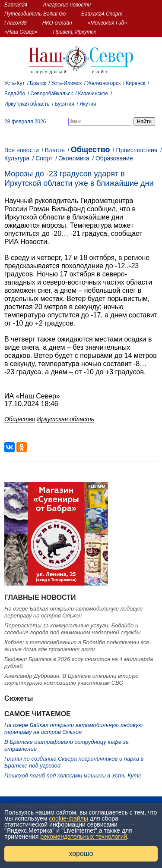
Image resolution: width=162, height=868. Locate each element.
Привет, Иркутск (75, 32)
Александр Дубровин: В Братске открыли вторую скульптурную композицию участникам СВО (71, 679)
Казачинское (93, 94)
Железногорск (104, 83)
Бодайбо (15, 94)
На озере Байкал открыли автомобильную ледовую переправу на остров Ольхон (73, 612)
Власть (55, 150)
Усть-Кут (14, 83)
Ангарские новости (67, 5)
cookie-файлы (68, 818)
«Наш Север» (21, 32)
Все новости (22, 150)
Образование (114, 158)
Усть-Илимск (67, 83)
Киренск (135, 83)
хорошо (81, 854)
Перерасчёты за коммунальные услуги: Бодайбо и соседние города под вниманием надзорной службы (73, 629)
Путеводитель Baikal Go (35, 14)
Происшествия (137, 150)
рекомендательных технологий (84, 837)
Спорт (44, 158)
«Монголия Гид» (107, 23)
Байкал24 (16, 5)
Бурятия (65, 104)
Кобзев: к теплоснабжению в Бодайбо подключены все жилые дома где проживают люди (77, 646)
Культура (17, 158)
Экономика (74, 158)
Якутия (88, 104)
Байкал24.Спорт (102, 14)
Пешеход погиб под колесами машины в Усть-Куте (73, 776)
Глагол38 (16, 23)
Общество (91, 150)
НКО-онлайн (57, 23)
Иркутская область (27, 104)
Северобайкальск (51, 94)
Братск (38, 83)
